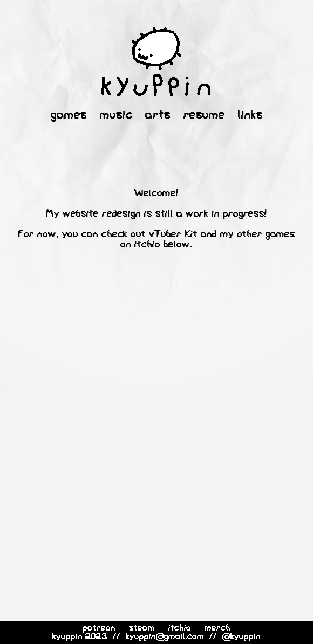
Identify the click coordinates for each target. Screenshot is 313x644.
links (250, 116)
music (116, 116)
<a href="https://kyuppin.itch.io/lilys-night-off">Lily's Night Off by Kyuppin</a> (163, 422)
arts (158, 116)
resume (204, 116)
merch (217, 628)
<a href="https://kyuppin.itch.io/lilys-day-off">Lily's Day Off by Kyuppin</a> (163, 527)
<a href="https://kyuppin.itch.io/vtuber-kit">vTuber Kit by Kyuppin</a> (163, 317)
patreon (99, 628)
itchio (180, 628)
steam (142, 628)
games (69, 116)
